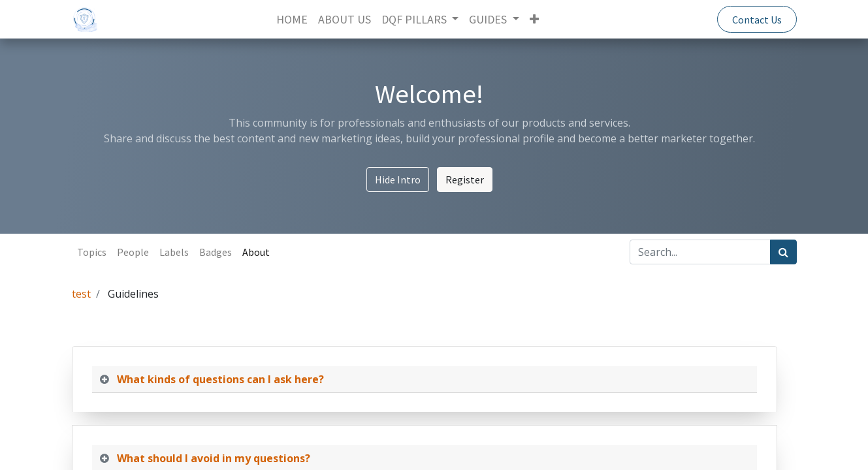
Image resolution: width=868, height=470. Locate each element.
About (256, 252)
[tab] (425, 380)
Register (465, 180)
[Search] (783, 252)
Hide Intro (398, 180)
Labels (174, 252)
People (133, 252)
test (81, 294)
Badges (216, 252)
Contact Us (757, 20)
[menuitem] (292, 19)
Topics (92, 252)
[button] (534, 19)
